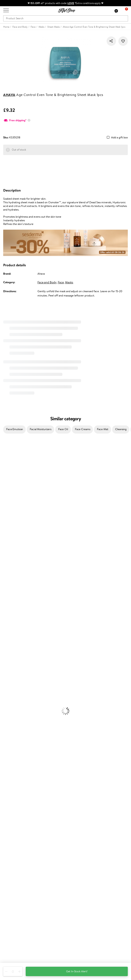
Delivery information (16, 818)
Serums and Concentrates (16, 661)
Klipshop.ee (10, 875)
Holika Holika (8, 578)
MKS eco (5, 561)
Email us (8, 938)
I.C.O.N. (5, 482)
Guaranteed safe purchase (19, 762)
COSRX (4, 507)
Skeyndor (6, 540)
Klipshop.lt (9, 870)
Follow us (9, 954)
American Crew (9, 607)
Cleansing (121, 429)
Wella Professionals (11, 536)
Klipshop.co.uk (13, 772)
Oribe (4, 557)
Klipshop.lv (10, 866)
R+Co (3, 582)
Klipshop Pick (11, 854)
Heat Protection (10, 645)
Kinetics (5, 565)
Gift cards (9, 822)
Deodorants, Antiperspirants (17, 674)
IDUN (4, 595)
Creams (5, 636)
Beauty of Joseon (10, 490)
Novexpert (6, 611)
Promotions (11, 838)
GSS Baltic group (14, 862)
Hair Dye (5, 649)
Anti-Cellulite (8, 670)
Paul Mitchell (8, 599)
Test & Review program (17, 842)
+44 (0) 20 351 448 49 (17, 931)
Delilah (4, 461)
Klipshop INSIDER (14, 789)
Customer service (15, 805)
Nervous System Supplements (18, 741)
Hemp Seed (7, 473)
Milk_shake (6, 453)
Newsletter (10, 895)
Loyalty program (13, 850)
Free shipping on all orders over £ (25, 753)
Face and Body (47, 282)
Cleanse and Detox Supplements (19, 737)
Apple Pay (9, 785)
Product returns (13, 757)
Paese (4, 523)
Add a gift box (119, 138)
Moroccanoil (7, 528)
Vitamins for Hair (10, 720)
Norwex (5, 515)
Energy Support (9, 728)
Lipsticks (5, 716)
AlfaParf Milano (9, 586)
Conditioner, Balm (11, 624)
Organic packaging (80, 757)
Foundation (7, 686)
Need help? (10, 927)
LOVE (71, 3)
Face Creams (83, 429)
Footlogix (6, 569)
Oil (2, 628)
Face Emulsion (15, 429)
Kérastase (6, 465)
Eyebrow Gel (8, 690)
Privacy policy (12, 781)
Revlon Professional (12, 553)
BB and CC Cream (11, 703)
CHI (2, 574)
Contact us (10, 809)
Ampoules (6, 632)
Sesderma (6, 469)
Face (61, 282)
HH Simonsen (8, 519)
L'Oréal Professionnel (13, 532)
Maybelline (7, 486)
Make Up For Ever (11, 603)
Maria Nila (6, 548)
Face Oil (63, 429)
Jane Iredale (7, 478)
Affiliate (8, 793)
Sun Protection (9, 678)
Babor (4, 457)
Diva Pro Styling (10, 544)
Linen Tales (6, 503)
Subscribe (13, 916)
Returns (8, 830)
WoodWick (7, 498)
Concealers (7, 695)
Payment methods (14, 813)
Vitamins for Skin (10, 732)
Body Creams (8, 657)
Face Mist (103, 429)
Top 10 (7, 846)
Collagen (5, 724)
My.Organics (8, 494)
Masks (69, 282)
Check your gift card (16, 826)
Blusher (4, 711)
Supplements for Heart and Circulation (23, 749)
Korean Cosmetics (11, 682)
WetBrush (6, 590)
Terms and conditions (16, 777)
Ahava (9, 95)
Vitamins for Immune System (18, 745)
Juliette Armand (10, 448)
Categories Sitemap (15, 797)
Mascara (5, 707)
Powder (5, 699)
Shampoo (6, 620)
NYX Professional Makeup (15, 511)
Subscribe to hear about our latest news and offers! (33, 899)
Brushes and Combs (12, 640)
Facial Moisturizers (41, 429)
